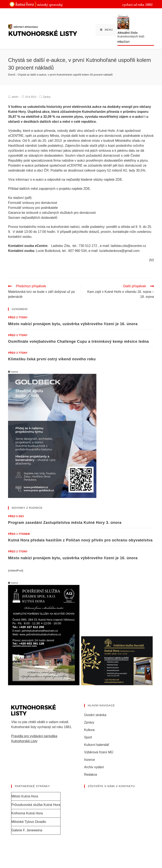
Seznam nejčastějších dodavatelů (33, 218)
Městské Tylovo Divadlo (29, 822)
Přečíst (124, 42)
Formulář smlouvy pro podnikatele (33, 208)
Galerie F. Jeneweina (27, 830)
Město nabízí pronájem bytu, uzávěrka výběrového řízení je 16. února (73, 324)
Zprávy (47, 97)
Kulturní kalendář (97, 745)
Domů (12, 75)
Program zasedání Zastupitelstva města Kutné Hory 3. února (65, 523)
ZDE (119, 180)
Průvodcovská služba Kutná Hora (36, 805)
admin (15, 97)
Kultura (89, 730)
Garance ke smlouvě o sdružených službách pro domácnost (52, 213)
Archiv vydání (94, 767)
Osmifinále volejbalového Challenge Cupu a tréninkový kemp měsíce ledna (78, 341)
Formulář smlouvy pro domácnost (33, 203)
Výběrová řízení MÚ (99, 752)
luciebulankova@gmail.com (119, 251)
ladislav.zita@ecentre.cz (128, 246)
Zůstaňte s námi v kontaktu (111, 786)
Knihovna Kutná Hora (27, 813)
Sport (88, 737)
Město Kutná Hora (25, 796)
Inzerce (90, 760)
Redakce (91, 775)
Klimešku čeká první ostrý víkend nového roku (52, 359)
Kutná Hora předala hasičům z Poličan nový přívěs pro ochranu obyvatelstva (80, 540)
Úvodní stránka (95, 715)
